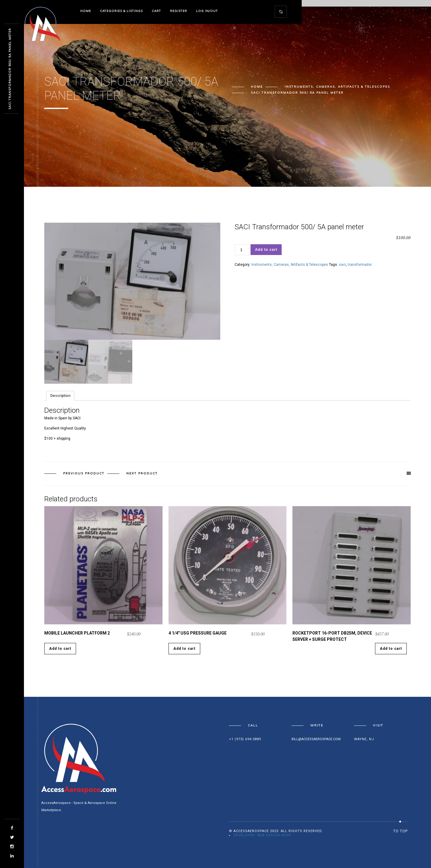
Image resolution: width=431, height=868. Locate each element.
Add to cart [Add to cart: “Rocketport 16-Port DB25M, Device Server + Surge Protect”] (391, 649)
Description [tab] (60, 396)
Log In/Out (207, 11)
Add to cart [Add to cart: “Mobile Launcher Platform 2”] (60, 649)
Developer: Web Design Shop (262, 835)
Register (179, 11)
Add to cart (266, 250)
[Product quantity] (242, 250)
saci (342, 265)
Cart (156, 11)
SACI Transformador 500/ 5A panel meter (10, 69)
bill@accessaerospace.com (316, 739)
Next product (142, 473)
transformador (360, 265)
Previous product (84, 473)
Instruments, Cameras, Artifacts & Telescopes (337, 87)
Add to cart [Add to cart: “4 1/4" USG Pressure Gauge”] (184, 649)
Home (86, 11)
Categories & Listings (121, 11)
